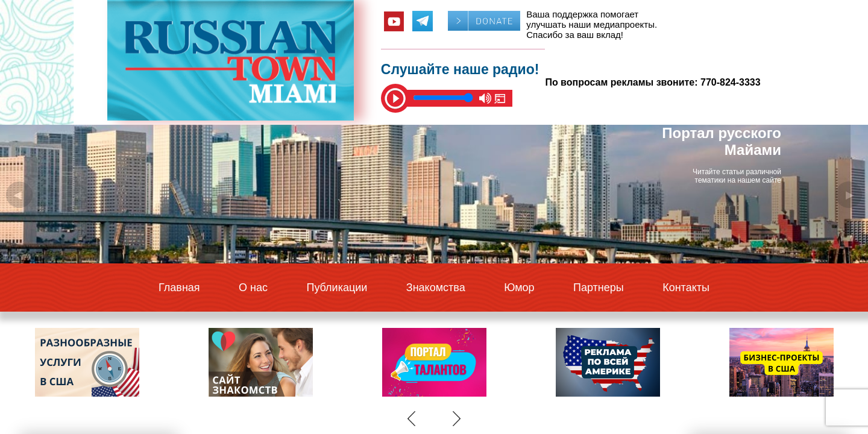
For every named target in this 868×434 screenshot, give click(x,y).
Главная (179, 288)
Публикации (337, 288)
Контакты (686, 288)
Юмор (519, 288)
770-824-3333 (731, 82)
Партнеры (599, 288)
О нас (253, 288)
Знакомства (436, 288)
